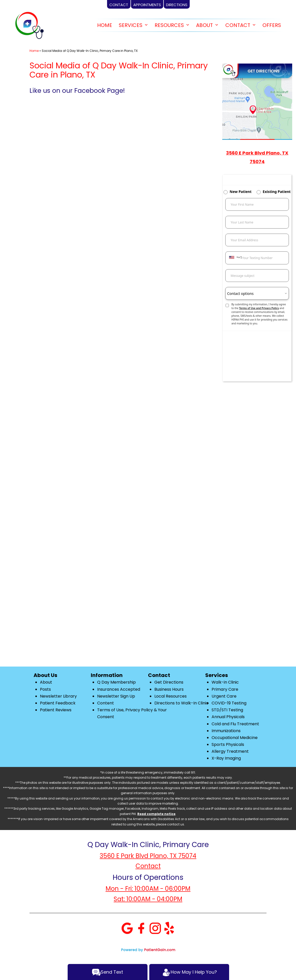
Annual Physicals (228, 717)
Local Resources (171, 696)
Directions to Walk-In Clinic (181, 703)
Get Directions (169, 682)
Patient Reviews (56, 710)
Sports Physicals (228, 744)
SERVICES (131, 25)
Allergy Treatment (230, 751)
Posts (45, 689)
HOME (105, 25)
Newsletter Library (58, 696)
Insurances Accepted (119, 689)
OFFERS (272, 25)
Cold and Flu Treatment (235, 724)
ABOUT (204, 25)
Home (34, 51)
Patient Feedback (58, 703)
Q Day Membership (116, 682)
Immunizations (226, 731)
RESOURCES (169, 25)
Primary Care (225, 689)
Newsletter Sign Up (116, 696)
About (46, 682)
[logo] (29, 25)
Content (106, 703)
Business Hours (169, 689)
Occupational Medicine (235, 738)
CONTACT (238, 25)
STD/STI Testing (227, 710)
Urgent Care (224, 696)
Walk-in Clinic (225, 682)
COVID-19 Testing (229, 703)
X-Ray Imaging (226, 758)
